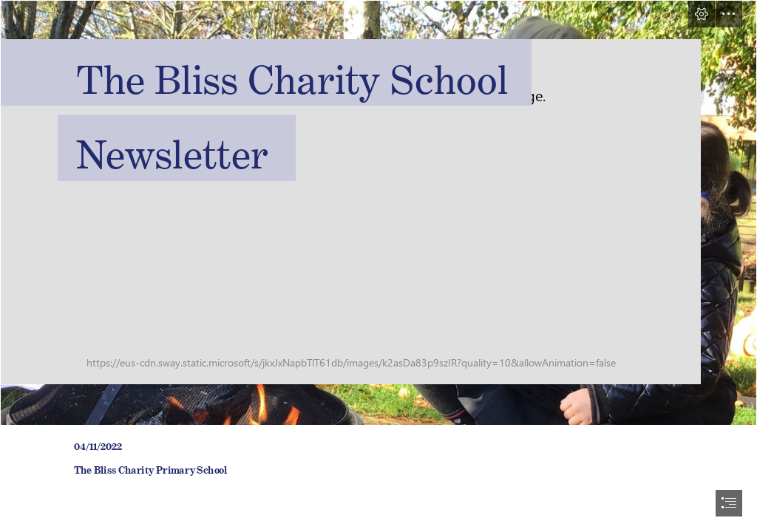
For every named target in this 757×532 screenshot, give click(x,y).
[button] (702, 14)
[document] (378, 266)
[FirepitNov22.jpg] (378, 213)
